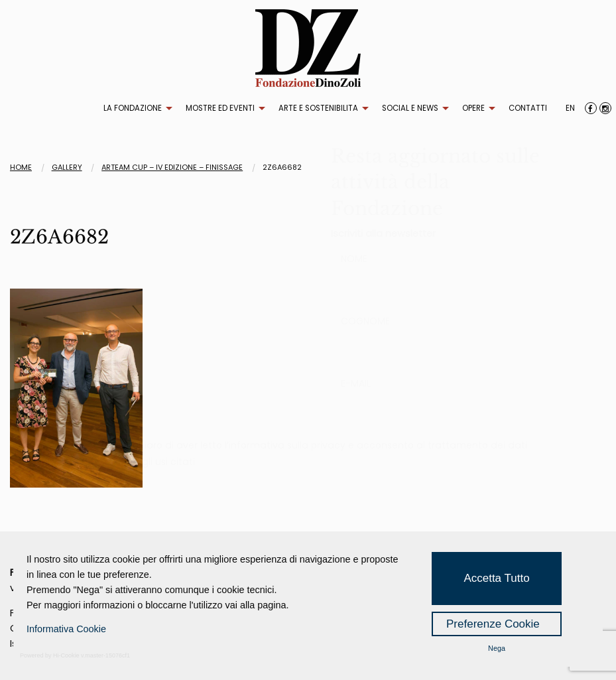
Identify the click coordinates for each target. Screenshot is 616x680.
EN (570, 108)
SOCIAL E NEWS (410, 108)
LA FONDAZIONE (133, 108)
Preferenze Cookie (493, 624)
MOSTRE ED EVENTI (220, 108)
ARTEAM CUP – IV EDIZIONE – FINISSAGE (172, 167)
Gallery (67, 167)
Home (21, 167)
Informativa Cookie (66, 629)
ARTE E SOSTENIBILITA (318, 108)
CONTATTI (528, 108)
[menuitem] (135, 109)
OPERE (473, 108)
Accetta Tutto (496, 578)
